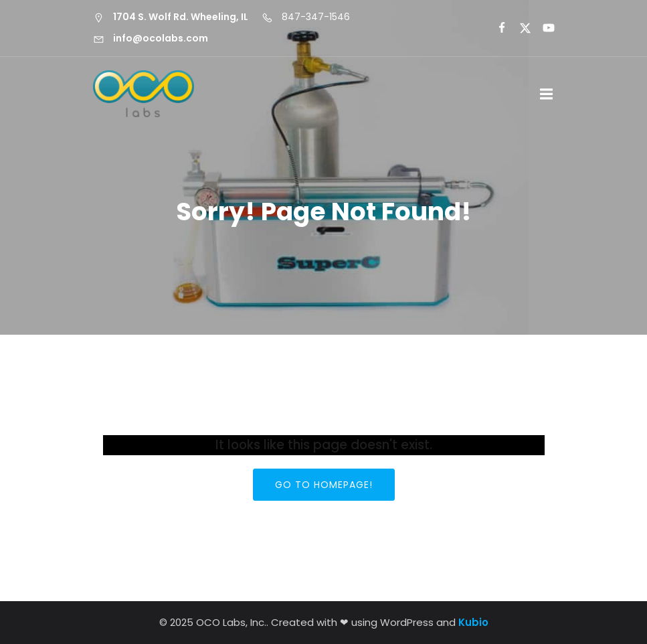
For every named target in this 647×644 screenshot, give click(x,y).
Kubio (473, 622)
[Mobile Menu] (547, 94)
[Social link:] (496, 28)
